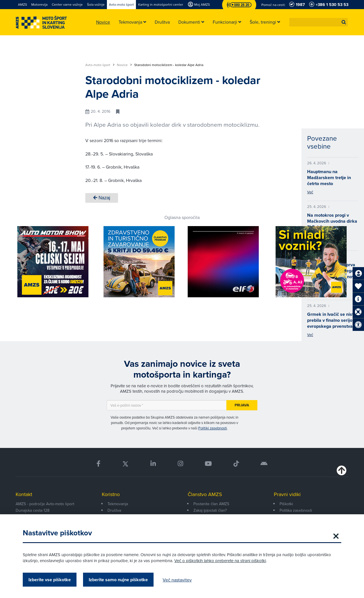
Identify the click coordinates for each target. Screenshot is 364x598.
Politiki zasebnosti (213, 428)
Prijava (242, 405)
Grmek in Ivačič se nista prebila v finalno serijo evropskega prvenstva (332, 320)
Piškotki (286, 504)
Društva (114, 510)
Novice (124, 65)
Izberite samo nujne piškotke (118, 580)
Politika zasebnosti (296, 510)
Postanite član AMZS (211, 504)
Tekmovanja (118, 504)
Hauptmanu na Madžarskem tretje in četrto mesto (329, 178)
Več (310, 192)
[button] (344, 22)
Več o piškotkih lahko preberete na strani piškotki (220, 561)
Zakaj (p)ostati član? (210, 510)
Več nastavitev (177, 580)
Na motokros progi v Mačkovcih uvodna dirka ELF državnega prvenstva (332, 224)
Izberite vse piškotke (50, 580)
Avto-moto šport (100, 65)
